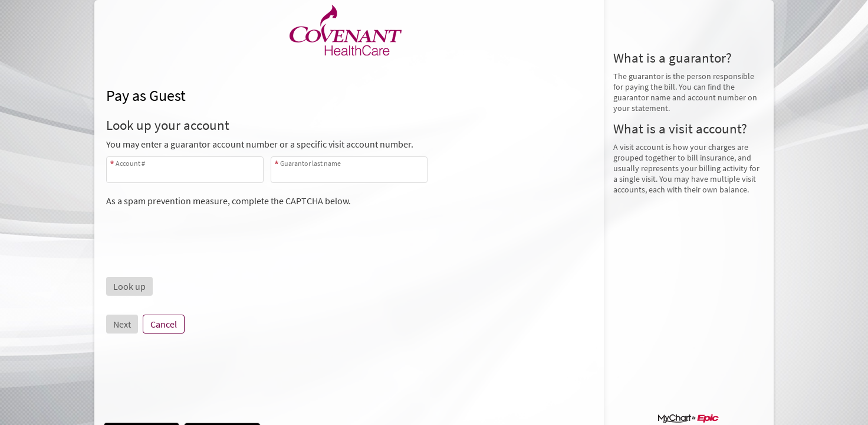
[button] (129, 286)
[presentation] (196, 230)
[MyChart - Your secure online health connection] (349, 30)
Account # (130, 163)
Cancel (164, 324)
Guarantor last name (310, 163)
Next (122, 324)
